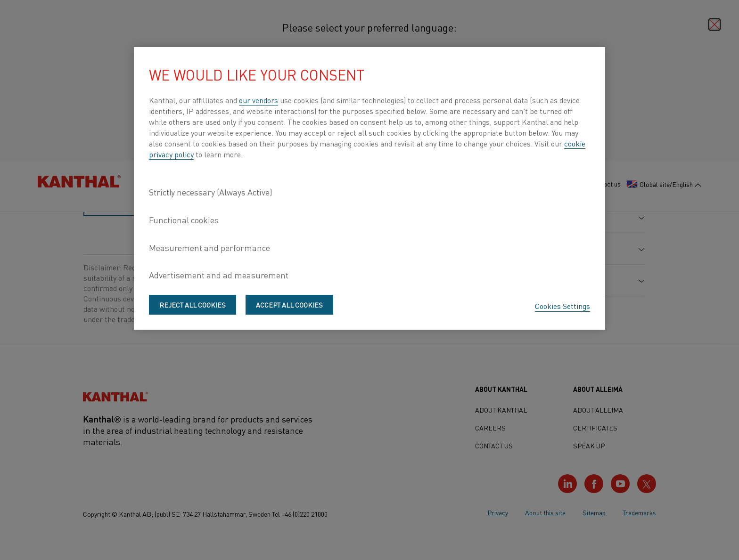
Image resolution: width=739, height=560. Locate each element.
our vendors (259, 100)
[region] (369, 188)
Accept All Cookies (289, 305)
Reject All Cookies (193, 305)
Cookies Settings (562, 306)
